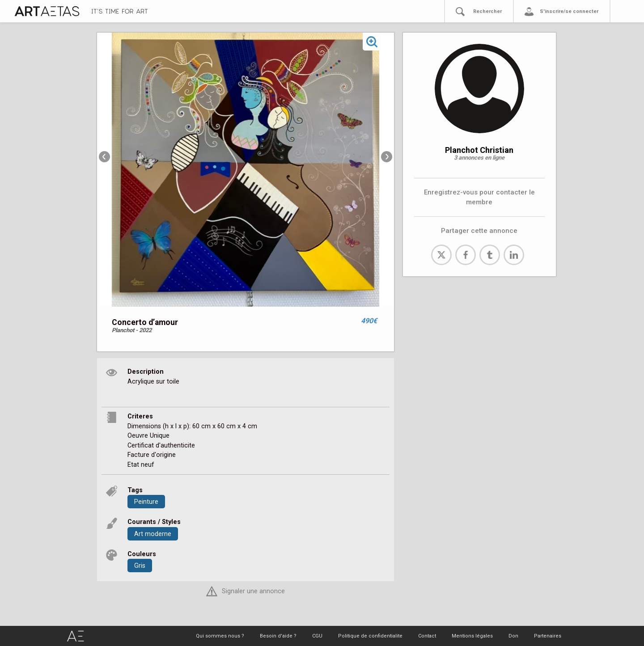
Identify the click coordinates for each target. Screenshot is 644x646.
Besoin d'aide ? (278, 636)
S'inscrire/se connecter (569, 11)
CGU (317, 636)
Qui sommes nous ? (220, 636)
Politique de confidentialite (370, 636)
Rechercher (487, 11)
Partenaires (548, 636)
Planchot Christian (479, 150)
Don (513, 636)
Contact (427, 636)
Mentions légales (472, 636)
